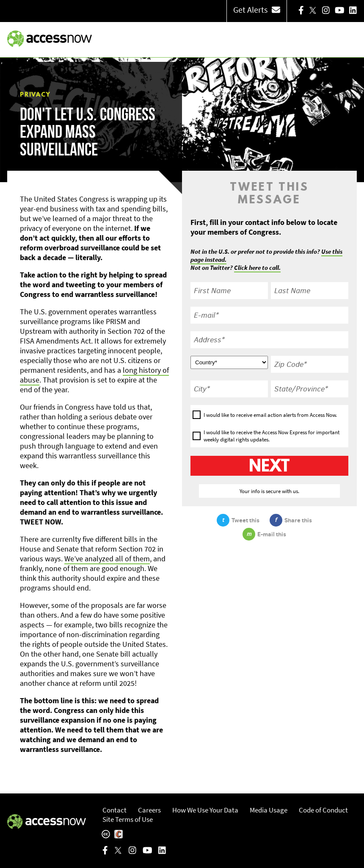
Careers (149, 810)
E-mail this (264, 534)
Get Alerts (257, 10)
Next (269, 467)
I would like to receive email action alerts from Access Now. (270, 415)
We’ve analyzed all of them (107, 559)
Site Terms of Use (128, 819)
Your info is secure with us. (269, 491)
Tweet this (238, 520)
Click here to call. (257, 268)
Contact (114, 810)
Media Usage (269, 810)
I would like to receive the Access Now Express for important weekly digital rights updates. (272, 436)
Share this (291, 520)
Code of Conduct (323, 810)
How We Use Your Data (205, 810)
